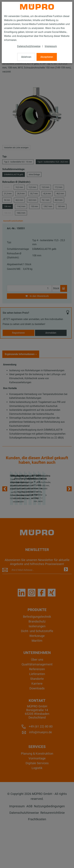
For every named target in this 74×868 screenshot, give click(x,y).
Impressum (51, 46)
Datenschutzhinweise (29, 46)
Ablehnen (26, 57)
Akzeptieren (47, 57)
